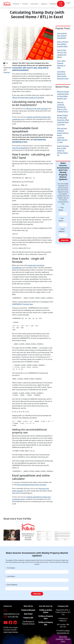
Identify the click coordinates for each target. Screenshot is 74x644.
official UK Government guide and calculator (28, 98)
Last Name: (61, 219)
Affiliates (53, 4)
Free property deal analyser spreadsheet (62, 36)
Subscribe (65, 240)
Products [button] (16, 4)
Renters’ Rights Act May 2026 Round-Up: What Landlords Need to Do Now (63, 120)
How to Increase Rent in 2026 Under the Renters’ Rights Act (63, 151)
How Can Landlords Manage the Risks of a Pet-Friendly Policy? (63, 107)
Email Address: (62, 230)
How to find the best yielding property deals (63, 44)
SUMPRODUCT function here (22, 304)
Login (68, 3)
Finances (7, 72)
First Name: (61, 209)
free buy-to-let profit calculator (37, 109)
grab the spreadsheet (20, 148)
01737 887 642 (13, 617)
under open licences (11, 632)
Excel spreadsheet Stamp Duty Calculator (31, 485)
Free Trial (61, 4)
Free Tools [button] (34, 4)
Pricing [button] (25, 4)
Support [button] (44, 4)
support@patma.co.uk (12, 614)
